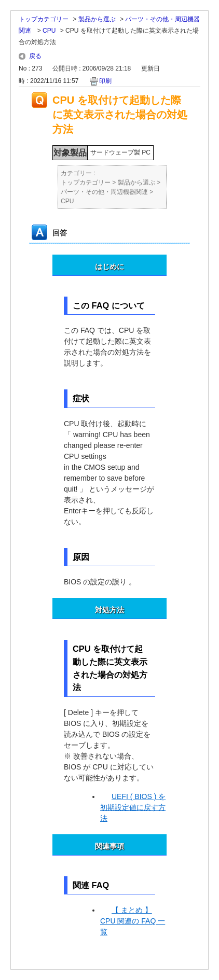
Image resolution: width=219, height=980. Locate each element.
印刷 (105, 81)
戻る (35, 56)
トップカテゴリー (44, 19)
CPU (49, 31)
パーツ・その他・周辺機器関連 (104, 192)
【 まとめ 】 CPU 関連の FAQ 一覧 (133, 921)
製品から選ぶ (97, 19)
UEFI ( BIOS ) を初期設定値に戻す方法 (133, 807)
